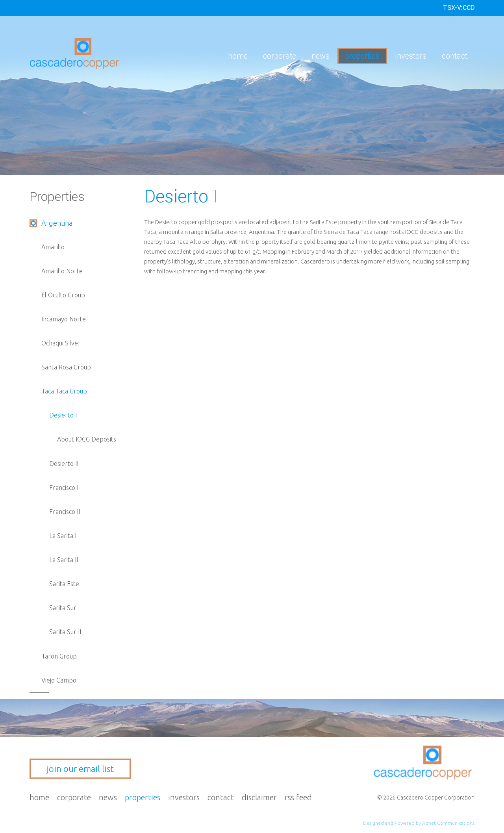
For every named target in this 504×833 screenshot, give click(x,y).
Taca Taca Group (64, 391)
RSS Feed (298, 797)
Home (238, 56)
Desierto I (63, 415)
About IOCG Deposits (87, 439)
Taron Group (59, 656)
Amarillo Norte (62, 271)
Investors (411, 56)
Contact (455, 56)
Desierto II (64, 464)
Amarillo (53, 247)
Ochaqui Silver (61, 343)
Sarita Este (64, 584)
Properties (362, 56)
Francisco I (64, 488)
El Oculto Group (63, 295)
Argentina (57, 223)
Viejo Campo (59, 680)
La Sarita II (64, 560)
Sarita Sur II (65, 632)
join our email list (80, 769)
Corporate (280, 56)
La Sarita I (63, 536)
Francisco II (65, 512)
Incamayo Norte (64, 319)
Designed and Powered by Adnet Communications (419, 823)
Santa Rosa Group (66, 367)
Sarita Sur (63, 608)
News (321, 56)
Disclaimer (259, 797)
